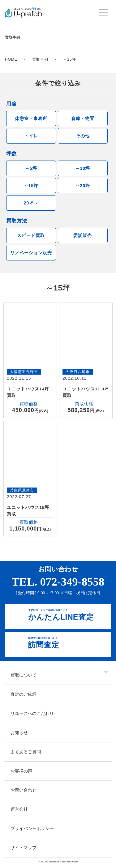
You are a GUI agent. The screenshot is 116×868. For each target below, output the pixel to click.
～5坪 (31, 168)
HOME (11, 59)
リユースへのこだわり (32, 713)
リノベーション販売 (31, 253)
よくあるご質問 (26, 752)
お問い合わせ (24, 790)
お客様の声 (21, 771)
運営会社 (19, 809)
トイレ (31, 136)
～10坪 (83, 168)
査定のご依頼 (24, 694)
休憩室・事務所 (31, 118)
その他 (83, 136)
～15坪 (31, 186)
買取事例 (40, 59)
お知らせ (19, 733)
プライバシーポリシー (32, 828)
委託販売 (83, 235)
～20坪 (83, 186)
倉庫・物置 (83, 118)
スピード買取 (31, 235)
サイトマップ (24, 848)
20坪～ (31, 203)
